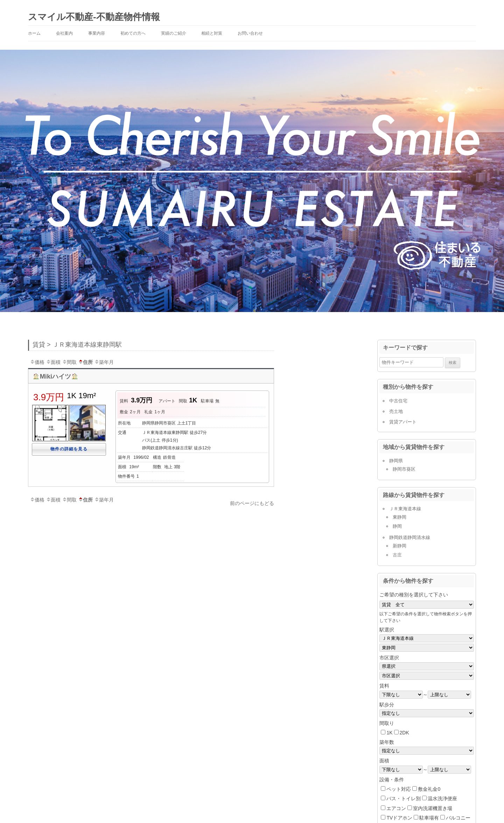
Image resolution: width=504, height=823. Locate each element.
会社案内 (64, 33)
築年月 (104, 362)
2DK (404, 733)
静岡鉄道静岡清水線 (410, 537)
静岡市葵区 (404, 469)
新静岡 (400, 546)
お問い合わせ (250, 33)
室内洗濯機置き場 (433, 808)
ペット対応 (399, 789)
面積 (53, 362)
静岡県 (396, 461)
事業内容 (97, 33)
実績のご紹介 (174, 33)
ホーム (34, 33)
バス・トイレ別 (404, 798)
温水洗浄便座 (442, 798)
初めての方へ (133, 33)
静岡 (397, 526)
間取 (69, 362)
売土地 (396, 411)
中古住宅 (398, 401)
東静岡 (400, 517)
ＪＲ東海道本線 (405, 509)
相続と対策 (212, 33)
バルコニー (458, 818)
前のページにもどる (252, 503)
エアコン (396, 808)
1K (389, 733)
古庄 (397, 555)
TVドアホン (399, 818)
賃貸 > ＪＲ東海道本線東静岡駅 (77, 345)
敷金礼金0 (429, 789)
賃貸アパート (403, 422)
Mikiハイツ (55, 376)
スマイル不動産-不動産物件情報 (94, 17)
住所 (85, 362)
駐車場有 (429, 818)
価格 (37, 362)
